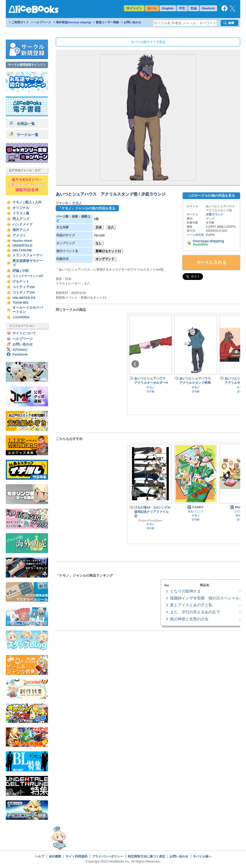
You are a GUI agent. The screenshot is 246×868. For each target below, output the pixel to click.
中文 (182, 8)
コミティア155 (24, 287)
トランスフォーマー (28, 255)
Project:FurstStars (150, 520)
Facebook (20, 354)
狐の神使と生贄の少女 (189, 619)
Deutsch (208, 8)
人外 (38, 202)
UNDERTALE (22, 245)
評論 (16, 271)
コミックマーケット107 (28, 276)
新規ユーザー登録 (107, 22)
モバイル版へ (202, 856)
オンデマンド (105, 259)
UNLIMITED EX (24, 298)
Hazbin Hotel (22, 241)
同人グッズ (21, 219)
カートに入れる (211, 262)
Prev (135, 364)
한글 (194, 8)
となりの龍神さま (185, 591)
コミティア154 (24, 292)
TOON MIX (21, 303)
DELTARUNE (22, 250)
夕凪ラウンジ (215, 214)
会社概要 (55, 856)
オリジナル (21, 208)
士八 (111, 227)
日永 (99, 227)
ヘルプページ (42, 22)
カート (152, 8)
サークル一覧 (24, 135)
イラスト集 (21, 213)
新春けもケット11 (108, 251)
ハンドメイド (23, 224)
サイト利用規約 (77, 856)
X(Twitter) (20, 350)
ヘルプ (40, 856)
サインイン (134, 8)
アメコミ (19, 235)
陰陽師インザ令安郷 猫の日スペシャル (205, 598)
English (168, 8)
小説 (25, 271)
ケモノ (18, 202)
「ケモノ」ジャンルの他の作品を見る (87, 208)
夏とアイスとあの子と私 (191, 605)
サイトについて (24, 333)
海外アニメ (21, 230)
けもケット (21, 281)
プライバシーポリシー (108, 856)
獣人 (29, 202)
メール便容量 (195, 235)
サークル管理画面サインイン (27, 65)
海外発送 (74, 22)
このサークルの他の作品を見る (211, 195)
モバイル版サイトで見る (148, 42)
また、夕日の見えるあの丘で (195, 612)
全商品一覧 (22, 124)
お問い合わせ (132, 22)
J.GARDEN (21, 317)
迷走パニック (196, 511)
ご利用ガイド (20, 22)
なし (99, 243)
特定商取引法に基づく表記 (147, 856)
